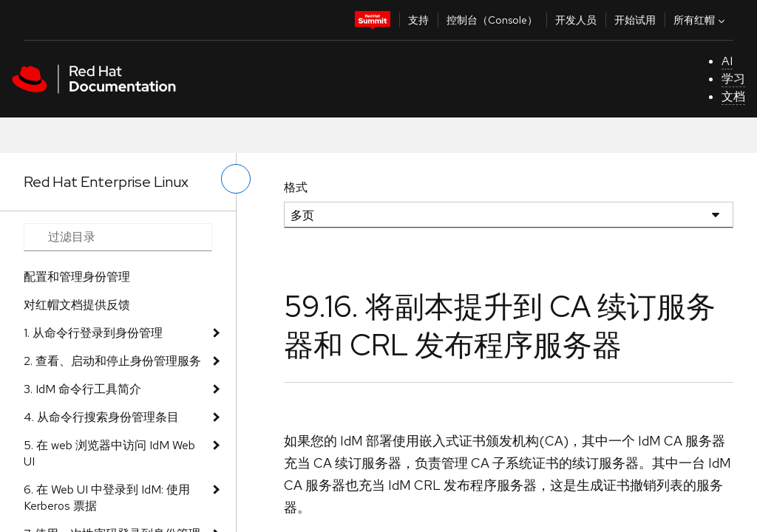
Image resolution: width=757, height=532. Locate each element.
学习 (733, 79)
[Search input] (118, 237)
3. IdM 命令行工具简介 (82, 389)
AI (727, 61)
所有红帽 (701, 20)
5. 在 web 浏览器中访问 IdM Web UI (109, 453)
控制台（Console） (492, 20)
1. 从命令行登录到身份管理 (93, 333)
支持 (418, 20)
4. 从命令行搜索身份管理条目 (101, 417)
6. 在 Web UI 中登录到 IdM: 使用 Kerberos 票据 (107, 498)
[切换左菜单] (236, 179)
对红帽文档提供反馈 (77, 305)
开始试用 (635, 20)
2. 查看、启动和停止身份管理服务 (112, 361)
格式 (296, 187)
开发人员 (576, 20)
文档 (733, 96)
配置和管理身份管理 (77, 277)
